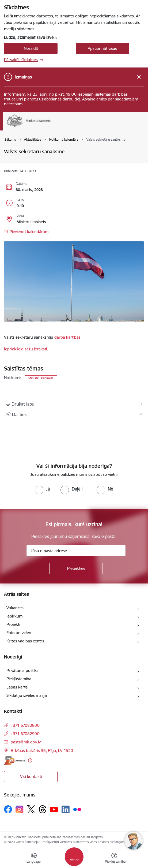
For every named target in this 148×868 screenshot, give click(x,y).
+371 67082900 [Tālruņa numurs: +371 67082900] (25, 734)
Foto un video (19, 633)
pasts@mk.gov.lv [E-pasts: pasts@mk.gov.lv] (26, 742)
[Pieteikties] (76, 568)
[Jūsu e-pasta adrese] (76, 551)
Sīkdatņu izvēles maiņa (27, 695)
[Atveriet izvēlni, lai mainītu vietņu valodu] (34, 859)
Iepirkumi (15, 616)
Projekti (13, 624)
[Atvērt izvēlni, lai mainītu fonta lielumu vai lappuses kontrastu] (114, 859)
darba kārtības (67, 337)
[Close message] (139, 77)
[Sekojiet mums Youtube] (54, 809)
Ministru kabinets (41, 378)
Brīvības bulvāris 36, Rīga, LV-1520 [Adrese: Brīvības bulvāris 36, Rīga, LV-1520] (42, 751)
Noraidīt (31, 48)
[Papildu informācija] (30, 760)
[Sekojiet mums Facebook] (8, 809)
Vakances (15, 608)
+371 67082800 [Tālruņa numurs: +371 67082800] (25, 725)
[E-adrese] (15, 760)
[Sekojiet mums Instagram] (20, 809)
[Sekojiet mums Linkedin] (66, 810)
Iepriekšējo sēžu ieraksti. (26, 349)
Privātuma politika (22, 670)
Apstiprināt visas (102, 48)
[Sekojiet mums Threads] (43, 809)
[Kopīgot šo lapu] (74, 414)
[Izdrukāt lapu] (74, 404)
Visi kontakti (31, 777)
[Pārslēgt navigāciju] (74, 857)
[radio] (42, 489)
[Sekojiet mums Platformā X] (31, 809)
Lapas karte (17, 687)
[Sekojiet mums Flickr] (77, 809)
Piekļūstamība (19, 679)
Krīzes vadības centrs (25, 641)
